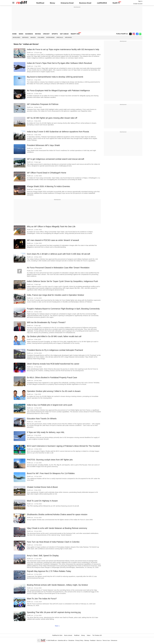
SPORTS (55, 34)
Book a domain (68, 635)
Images (33, 37)
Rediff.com (54, 640)
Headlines (16, 37)
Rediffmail (40, 3)
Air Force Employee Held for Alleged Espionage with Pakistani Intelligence (58, 91)
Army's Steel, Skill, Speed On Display (43, 556)
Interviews (50, 37)
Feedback (93, 640)
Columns (41, 37)
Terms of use (106, 640)
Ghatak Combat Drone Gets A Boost (42, 487)
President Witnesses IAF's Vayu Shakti (43, 145)
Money (52, 3)
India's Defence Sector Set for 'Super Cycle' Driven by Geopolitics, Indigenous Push (62, 281)
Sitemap (87, 640)
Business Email (85, 3)
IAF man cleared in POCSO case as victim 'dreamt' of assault (53, 240)
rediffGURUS (102, 3)
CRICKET (46, 34)
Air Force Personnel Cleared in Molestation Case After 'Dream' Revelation (58, 268)
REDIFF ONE (75, 34)
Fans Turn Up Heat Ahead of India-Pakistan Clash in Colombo (53, 542)
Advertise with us (63, 640)
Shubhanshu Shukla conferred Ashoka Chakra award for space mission (57, 514)
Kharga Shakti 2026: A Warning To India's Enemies (48, 186)
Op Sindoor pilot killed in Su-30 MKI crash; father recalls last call (54, 336)
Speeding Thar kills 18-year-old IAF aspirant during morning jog (54, 612)
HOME (14, 34)
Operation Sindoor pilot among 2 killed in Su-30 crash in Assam (54, 391)
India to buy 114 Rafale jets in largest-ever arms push (50, 405)
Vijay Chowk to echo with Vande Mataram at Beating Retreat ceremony (57, 528)
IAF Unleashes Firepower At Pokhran (43, 104)
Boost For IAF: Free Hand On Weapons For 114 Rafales (51, 473)
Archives (68, 37)
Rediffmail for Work (57, 635)
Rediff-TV (116, 3)
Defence (25, 37)
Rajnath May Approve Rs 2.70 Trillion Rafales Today (49, 571)
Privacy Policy (79, 640)
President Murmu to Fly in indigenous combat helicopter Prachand (55, 350)
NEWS (21, 34)
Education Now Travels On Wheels (42, 419)
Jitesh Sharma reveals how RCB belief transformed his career (53, 364)
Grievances (114, 640)
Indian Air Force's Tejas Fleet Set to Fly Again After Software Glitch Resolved (59, 63)
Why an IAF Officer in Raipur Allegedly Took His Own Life (51, 227)
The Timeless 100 (97, 635)
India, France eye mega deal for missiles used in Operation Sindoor (55, 295)
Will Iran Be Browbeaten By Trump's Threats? (46, 322)
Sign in (140, 1)
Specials (60, 37)
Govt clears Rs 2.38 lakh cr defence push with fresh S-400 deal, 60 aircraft (58, 254)
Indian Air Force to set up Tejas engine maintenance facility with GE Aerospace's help (63, 49)
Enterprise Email (67, 3)
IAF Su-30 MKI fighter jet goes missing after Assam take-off (52, 118)
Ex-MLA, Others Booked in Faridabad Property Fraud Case (52, 377)
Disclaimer (71, 640)
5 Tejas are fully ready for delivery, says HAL (46, 432)
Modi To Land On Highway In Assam (42, 501)
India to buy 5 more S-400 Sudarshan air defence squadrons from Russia (58, 132)
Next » (57, 626)
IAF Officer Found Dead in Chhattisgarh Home (47, 173)
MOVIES (38, 34)
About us (99, 640)
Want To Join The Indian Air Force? (42, 599)
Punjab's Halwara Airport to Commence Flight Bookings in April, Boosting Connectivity (63, 309)
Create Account (138, 4)
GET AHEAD (64, 34)
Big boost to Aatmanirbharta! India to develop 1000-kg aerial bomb (55, 77)
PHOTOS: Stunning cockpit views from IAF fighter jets (50, 460)
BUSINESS (29, 34)
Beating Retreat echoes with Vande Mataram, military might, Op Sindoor (57, 585)
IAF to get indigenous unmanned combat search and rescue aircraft (55, 159)
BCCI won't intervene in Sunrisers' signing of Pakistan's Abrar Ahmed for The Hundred (63, 446)
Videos (89, 635)
